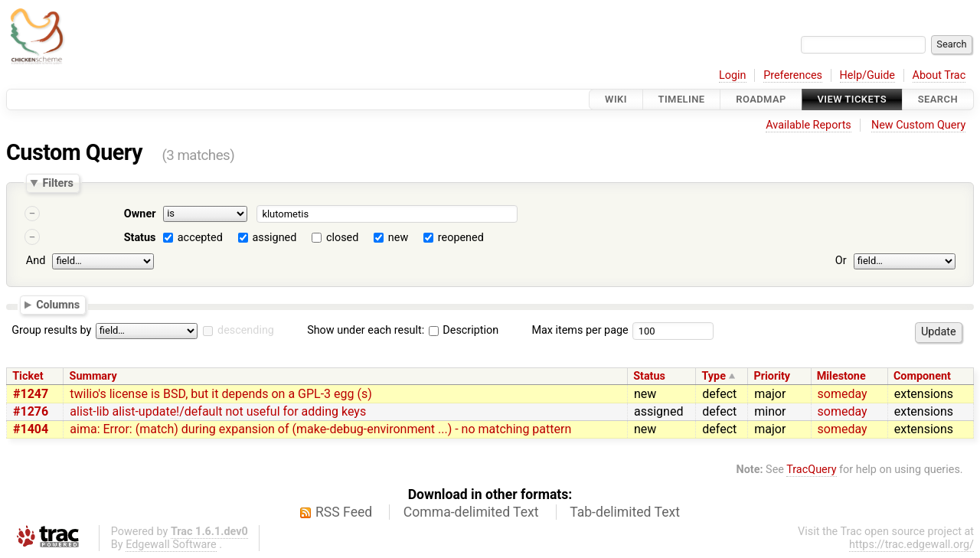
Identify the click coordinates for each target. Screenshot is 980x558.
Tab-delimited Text (625, 512)
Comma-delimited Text (471, 512)
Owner (140, 214)
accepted (200, 238)
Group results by (51, 330)
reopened (461, 238)
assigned (274, 238)
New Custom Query (918, 125)
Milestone (841, 376)
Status (140, 238)
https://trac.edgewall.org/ (911, 545)
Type (713, 376)
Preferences (793, 75)
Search (938, 99)
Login (733, 75)
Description (464, 330)
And (36, 261)
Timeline (682, 99)
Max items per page (580, 330)
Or (841, 261)
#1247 (31, 394)
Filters (57, 183)
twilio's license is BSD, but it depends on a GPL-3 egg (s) (220, 394)
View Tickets (852, 99)
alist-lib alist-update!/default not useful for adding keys (218, 411)
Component (922, 376)
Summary (93, 376)
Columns (58, 304)
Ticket (28, 376)
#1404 (31, 429)
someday (843, 394)
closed (342, 238)
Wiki (616, 99)
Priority (772, 376)
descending (246, 330)
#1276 (31, 411)
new (398, 238)
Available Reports (808, 125)
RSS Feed (344, 512)
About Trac (939, 75)
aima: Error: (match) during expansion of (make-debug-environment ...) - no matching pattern (320, 429)
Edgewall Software (171, 545)
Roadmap (761, 99)
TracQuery (811, 470)
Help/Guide (867, 75)
